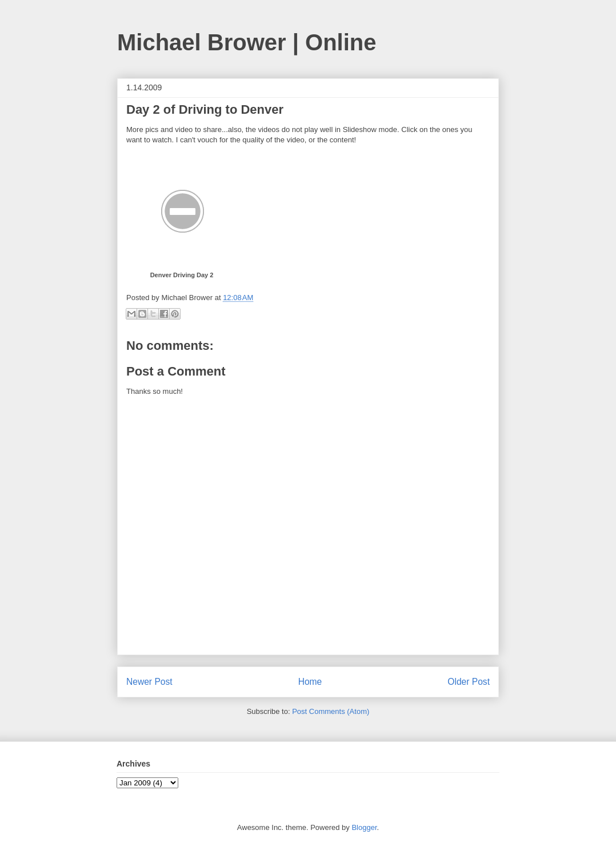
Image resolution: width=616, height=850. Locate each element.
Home (310, 682)
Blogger (364, 827)
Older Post (469, 682)
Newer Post (149, 682)
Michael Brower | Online (247, 42)
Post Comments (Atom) (331, 711)
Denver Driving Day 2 (182, 275)
